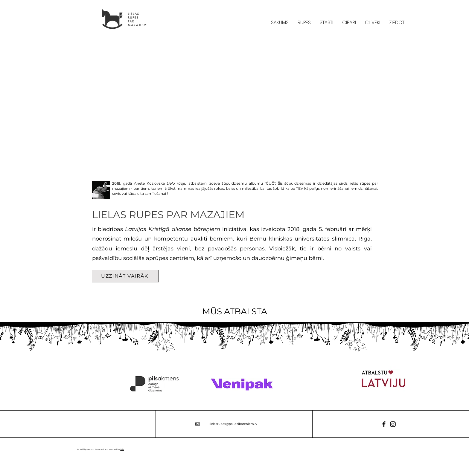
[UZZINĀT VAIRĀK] (125, 276)
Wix (122, 449)
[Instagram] (393, 424)
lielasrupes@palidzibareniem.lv (233, 424)
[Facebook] (384, 424)
